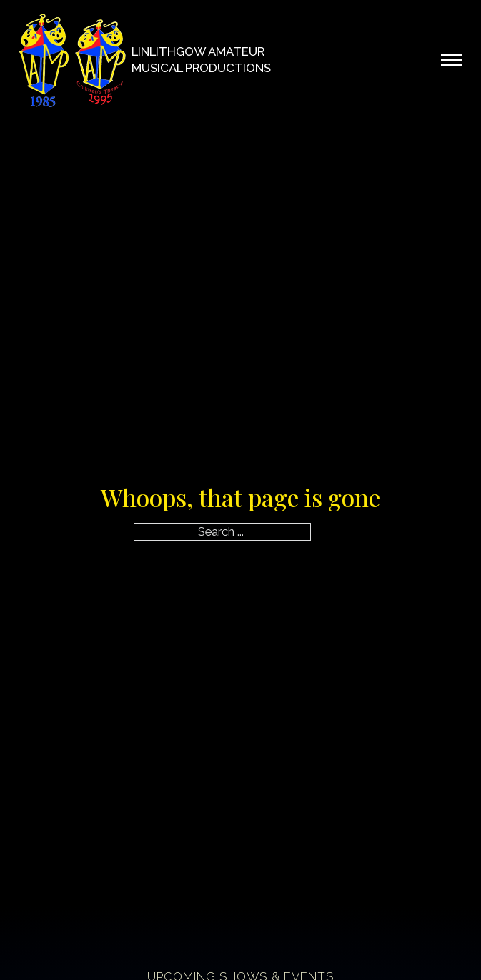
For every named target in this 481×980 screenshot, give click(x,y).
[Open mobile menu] (452, 60)
